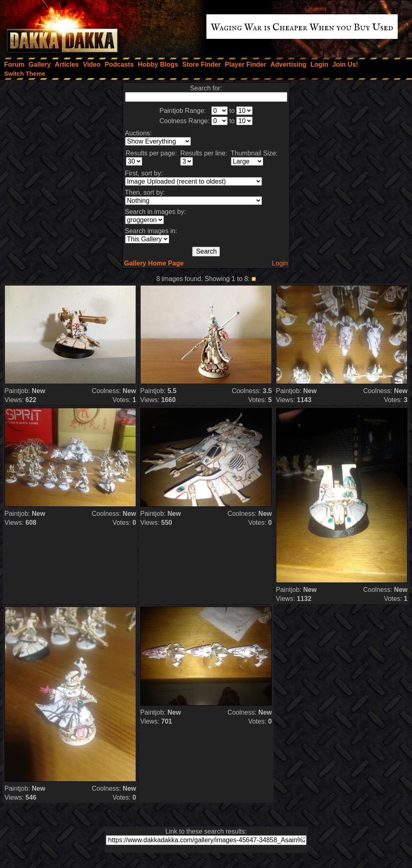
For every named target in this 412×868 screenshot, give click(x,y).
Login (280, 263)
